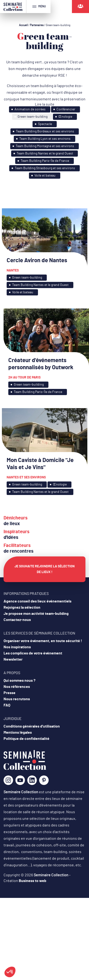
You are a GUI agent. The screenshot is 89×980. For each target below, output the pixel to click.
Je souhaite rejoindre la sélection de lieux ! (44, 569)
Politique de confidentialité (26, 739)
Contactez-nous (17, 620)
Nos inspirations (17, 647)
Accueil (23, 25)
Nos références (17, 687)
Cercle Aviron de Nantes (37, 261)
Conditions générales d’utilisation (32, 726)
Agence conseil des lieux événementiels (37, 601)
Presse (9, 693)
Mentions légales (18, 733)
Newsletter (13, 659)
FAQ (7, 705)
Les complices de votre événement (33, 653)
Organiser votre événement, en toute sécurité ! (43, 641)
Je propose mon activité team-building (36, 614)
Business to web (33, 881)
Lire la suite (45, 104)
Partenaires (37, 25)
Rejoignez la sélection (22, 607)
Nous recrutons (17, 699)
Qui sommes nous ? (19, 681)
